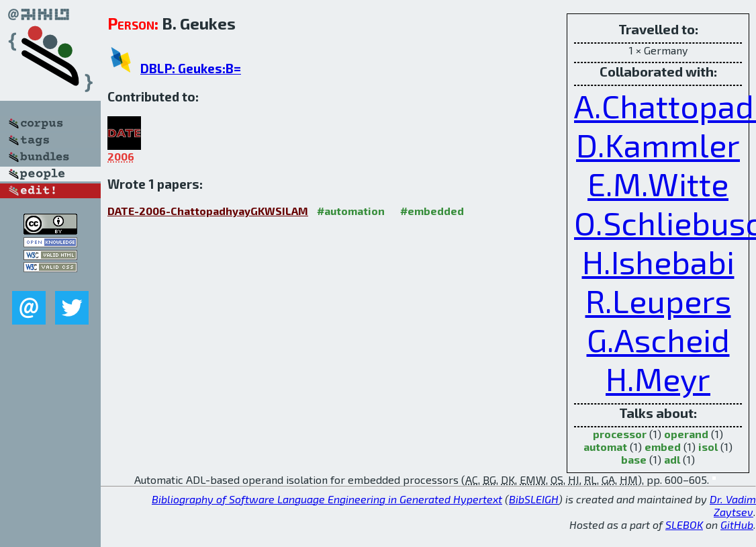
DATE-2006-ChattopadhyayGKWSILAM (208, 211)
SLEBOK (684, 524)
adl (672, 459)
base (634, 459)
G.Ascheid (658, 339)
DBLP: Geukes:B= (191, 68)
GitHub (737, 524)
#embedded (432, 211)
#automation (351, 211)
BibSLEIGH (534, 499)
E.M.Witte (658, 183)
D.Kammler (658, 144)
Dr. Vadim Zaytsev (733, 505)
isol (708, 447)
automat (605, 447)
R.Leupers (658, 300)
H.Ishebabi (658, 261)
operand (686, 434)
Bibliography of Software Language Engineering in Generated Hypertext (327, 499)
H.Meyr (658, 378)
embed (663, 447)
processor (620, 434)
